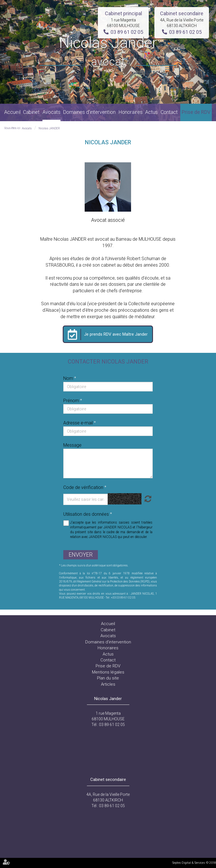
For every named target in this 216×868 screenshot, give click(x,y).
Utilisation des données (86, 514)
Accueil (12, 112)
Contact (169, 112)
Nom (69, 378)
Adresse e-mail (79, 423)
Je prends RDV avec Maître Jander (116, 334)
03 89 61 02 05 (127, 32)
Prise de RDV (196, 112)
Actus (151, 112)
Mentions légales (108, 672)
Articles (108, 684)
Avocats (51, 112)
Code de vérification (83, 487)
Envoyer (81, 555)
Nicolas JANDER (49, 128)
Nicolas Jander (108, 52)
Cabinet (31, 112)
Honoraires (130, 112)
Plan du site (108, 678)
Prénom (72, 401)
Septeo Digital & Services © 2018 (194, 863)
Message (72, 445)
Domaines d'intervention (89, 112)
